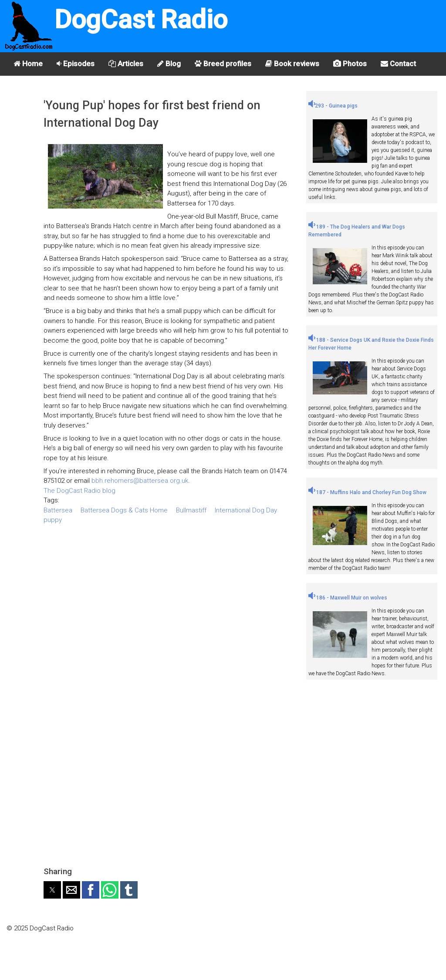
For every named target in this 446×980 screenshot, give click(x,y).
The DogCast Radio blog (79, 491)
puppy (53, 520)
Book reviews (292, 64)
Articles (126, 64)
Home (28, 64)
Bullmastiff (191, 510)
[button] (52, 890)
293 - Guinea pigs (333, 106)
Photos (350, 64)
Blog (169, 64)
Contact (398, 64)
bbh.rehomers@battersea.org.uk (140, 481)
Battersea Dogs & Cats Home (124, 510)
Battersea (58, 510)
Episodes (76, 64)
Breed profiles (223, 64)
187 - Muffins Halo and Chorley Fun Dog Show (367, 492)
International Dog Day (246, 510)
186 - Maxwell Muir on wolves (348, 598)
